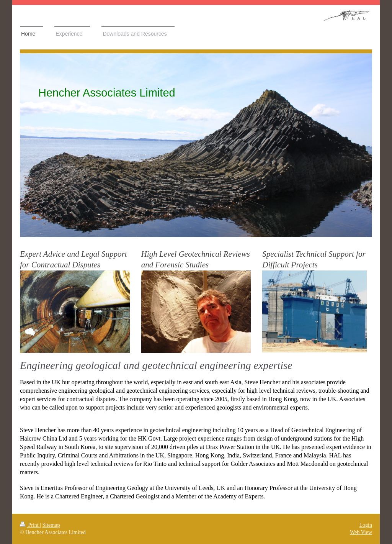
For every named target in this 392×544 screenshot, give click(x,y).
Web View (361, 532)
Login (366, 525)
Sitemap (51, 525)
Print (30, 525)
